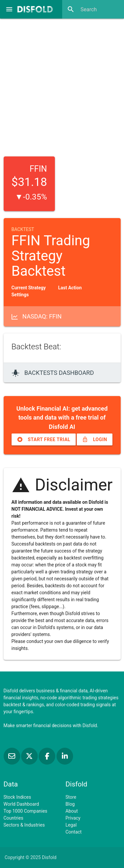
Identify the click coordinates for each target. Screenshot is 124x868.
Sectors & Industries (24, 825)
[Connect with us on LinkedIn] (65, 756)
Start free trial (44, 439)
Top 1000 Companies (26, 811)
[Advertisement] (62, 85)
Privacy (73, 818)
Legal (71, 825)
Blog (70, 804)
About (72, 811)
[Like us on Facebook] (47, 756)
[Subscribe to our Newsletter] (12, 756)
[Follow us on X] (30, 756)
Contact (74, 832)
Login (95, 439)
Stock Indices (17, 797)
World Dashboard (21, 804)
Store (71, 797)
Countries (14, 818)
